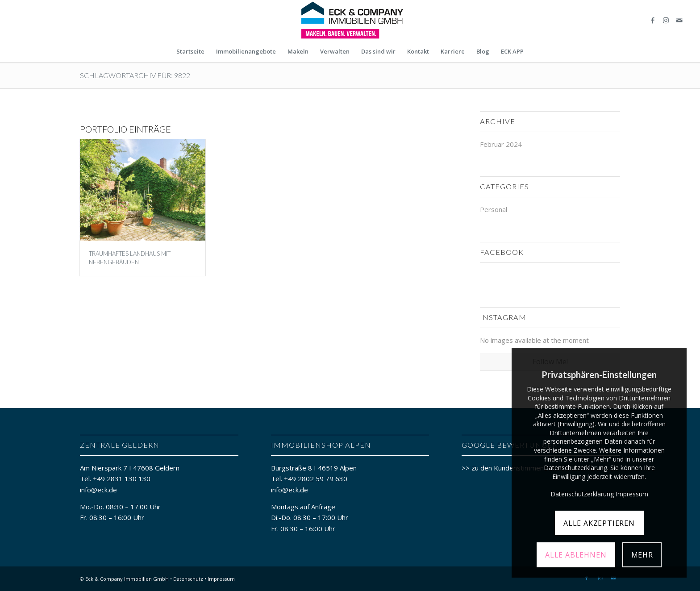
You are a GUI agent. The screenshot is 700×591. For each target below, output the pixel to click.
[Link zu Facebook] (653, 20)
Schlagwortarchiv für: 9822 (135, 75)
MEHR (642, 555)
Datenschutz (188, 579)
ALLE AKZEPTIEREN (599, 523)
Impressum (221, 579)
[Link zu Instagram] (666, 20)
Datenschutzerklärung (582, 494)
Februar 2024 (501, 144)
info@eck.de (98, 490)
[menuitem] (190, 51)
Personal (494, 209)
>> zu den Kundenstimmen (503, 468)
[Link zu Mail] (679, 20)
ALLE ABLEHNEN (576, 555)
